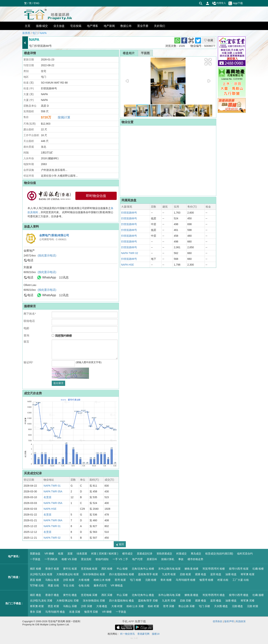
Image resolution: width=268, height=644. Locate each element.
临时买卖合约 (245, 554)
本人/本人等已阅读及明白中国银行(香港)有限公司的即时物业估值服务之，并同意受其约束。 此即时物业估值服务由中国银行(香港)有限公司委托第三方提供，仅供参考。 (70, 212)
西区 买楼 (107, 595)
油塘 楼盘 (231, 601)
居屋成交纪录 (145, 554)
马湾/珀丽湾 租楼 (186, 580)
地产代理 (137, 559)
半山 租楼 (122, 569)
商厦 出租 (53, 585)
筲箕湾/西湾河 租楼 (214, 569)
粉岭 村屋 (153, 606)
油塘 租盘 (231, 574)
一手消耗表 (51, 559)
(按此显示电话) (47, 255)
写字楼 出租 (37, 585)
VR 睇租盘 (117, 585)
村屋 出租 (223, 580)
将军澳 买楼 (248, 601)
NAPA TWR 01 (52, 486)
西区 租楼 (107, 569)
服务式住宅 (100, 585)
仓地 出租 (84, 585)
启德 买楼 (185, 601)
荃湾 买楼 (169, 606)
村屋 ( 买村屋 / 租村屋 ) (105, 554)
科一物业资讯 (127, 634)
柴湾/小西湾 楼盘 (239, 595)
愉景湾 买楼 (91, 612)
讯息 (66, 277)
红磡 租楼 (258, 569)
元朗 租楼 (151, 580)
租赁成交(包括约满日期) (219, 554)
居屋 (70, 554)
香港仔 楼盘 (52, 595)
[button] (208, 62)
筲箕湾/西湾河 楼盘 (214, 595)
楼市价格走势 (195, 559)
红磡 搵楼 (258, 595)
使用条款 (218, 621)
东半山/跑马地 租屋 (169, 569)
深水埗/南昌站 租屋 (94, 574)
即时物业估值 (96, 196)
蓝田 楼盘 (216, 601)
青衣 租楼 (166, 580)
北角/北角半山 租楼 (143, 569)
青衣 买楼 (36, 612)
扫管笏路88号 (129, 213)
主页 (28, 26)
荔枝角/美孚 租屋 (148, 574)
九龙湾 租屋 (169, 574)
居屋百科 (152, 559)
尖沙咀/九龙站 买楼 (41, 601)
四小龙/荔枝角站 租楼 (122, 574)
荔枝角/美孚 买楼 (148, 601)
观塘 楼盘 (201, 601)
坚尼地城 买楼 (89, 595)
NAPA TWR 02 (52, 538)
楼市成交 (127, 554)
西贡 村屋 (53, 606)
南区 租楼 (36, 569)
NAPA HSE (50, 509)
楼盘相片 (129, 53)
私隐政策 (241, 621)
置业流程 (86, 559)
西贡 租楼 (36, 580)
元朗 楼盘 (237, 606)
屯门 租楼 (135, 580)
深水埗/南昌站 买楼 (94, 601)
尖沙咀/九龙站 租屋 (41, 574)
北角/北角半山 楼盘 (143, 595)
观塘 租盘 (201, 574)
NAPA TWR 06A (53, 520)
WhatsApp (49, 277)
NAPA (43, 33)
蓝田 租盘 (216, 574)
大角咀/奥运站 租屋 (68, 574)
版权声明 (229, 621)
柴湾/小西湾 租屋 (239, 569)
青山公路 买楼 (186, 606)
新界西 (26, 33)
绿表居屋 (82, 554)
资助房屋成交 (164, 554)
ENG (36, 3)
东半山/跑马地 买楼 (169, 595)
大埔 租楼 (84, 580)
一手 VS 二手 (120, 559)
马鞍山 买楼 (70, 606)
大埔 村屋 (117, 606)
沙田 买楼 (87, 606)
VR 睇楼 (49, 554)
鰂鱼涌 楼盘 (192, 595)
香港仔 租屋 (52, 569)
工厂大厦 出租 (241, 580)
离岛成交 (196, 554)
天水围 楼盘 (221, 606)
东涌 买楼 (75, 612)
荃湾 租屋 (120, 580)
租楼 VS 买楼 (69, 559)
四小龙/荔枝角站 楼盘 (122, 601)
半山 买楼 (122, 595)
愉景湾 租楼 (206, 580)
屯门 (35, 33)
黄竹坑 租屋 (70, 569)
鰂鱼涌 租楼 (192, 569)
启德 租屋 (185, 574)
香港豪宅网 (143, 634)
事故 (181, 559)
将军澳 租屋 (248, 574)
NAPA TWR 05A (53, 491)
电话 (30, 260)
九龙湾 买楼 (169, 601)
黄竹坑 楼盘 (70, 595)
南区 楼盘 (36, 595)
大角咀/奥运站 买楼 (68, 601)
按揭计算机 (168, 559)
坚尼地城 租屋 (89, 569)
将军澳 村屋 (37, 606)
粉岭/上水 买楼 (135, 606)
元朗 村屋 (253, 606)
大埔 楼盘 (102, 606)
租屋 (61, 554)
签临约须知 (102, 559)
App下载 (236, 3)
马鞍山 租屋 (52, 580)
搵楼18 (156, 634)
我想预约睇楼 (62, 336)
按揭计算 (64, 117)
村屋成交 (181, 554)
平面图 (145, 53)
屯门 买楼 (204, 606)
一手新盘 (35, 559)
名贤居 (47, 497)
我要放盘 (35, 554)
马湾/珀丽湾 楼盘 (55, 612)
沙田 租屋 (69, 580)
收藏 (209, 40)
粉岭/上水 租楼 (102, 580)
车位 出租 (69, 585)
